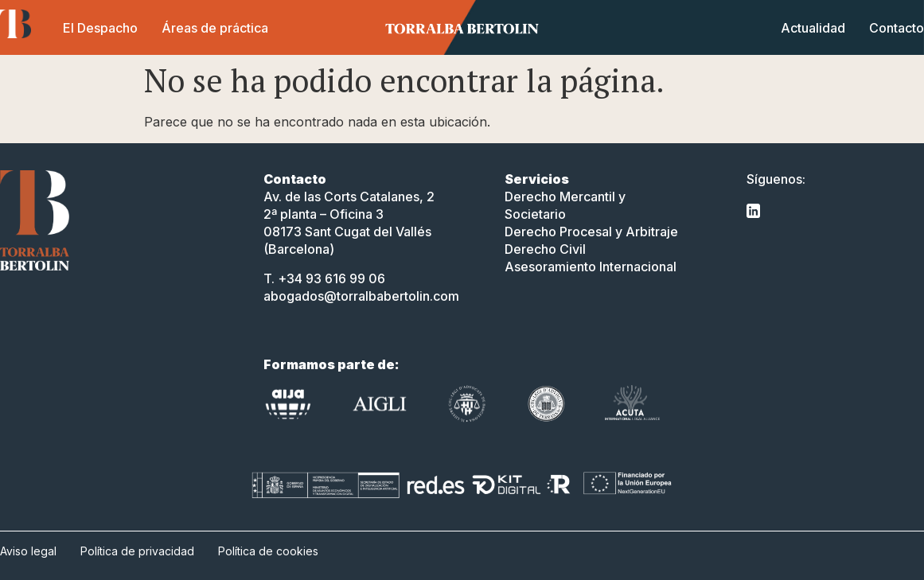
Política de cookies (268, 551)
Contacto (897, 28)
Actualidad (813, 28)
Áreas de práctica (215, 28)
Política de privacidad (137, 551)
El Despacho (100, 28)
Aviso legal (28, 551)
